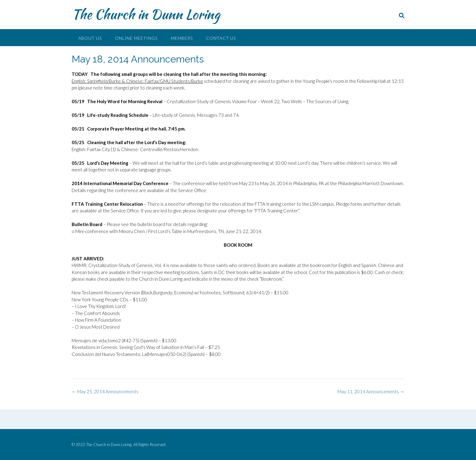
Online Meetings (136, 38)
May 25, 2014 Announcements (105, 391)
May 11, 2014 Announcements (371, 391)
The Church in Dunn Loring (146, 14)
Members (182, 38)
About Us (90, 38)
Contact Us (221, 38)
